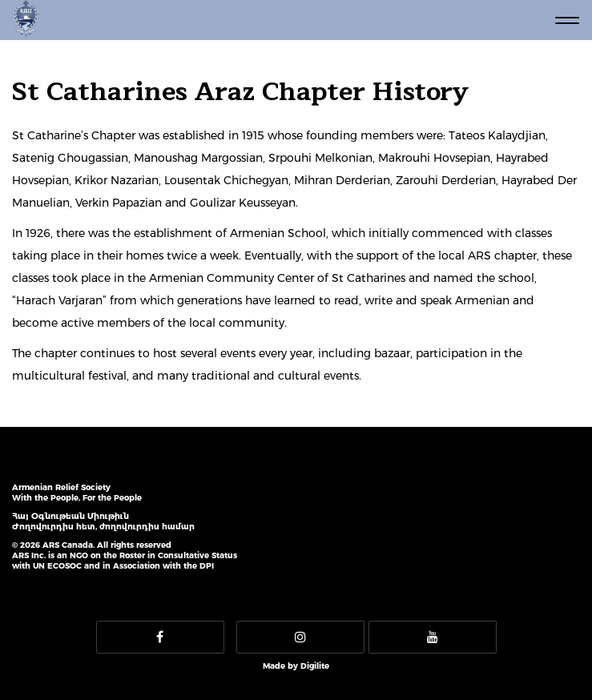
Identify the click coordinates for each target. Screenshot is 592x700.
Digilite (315, 666)
